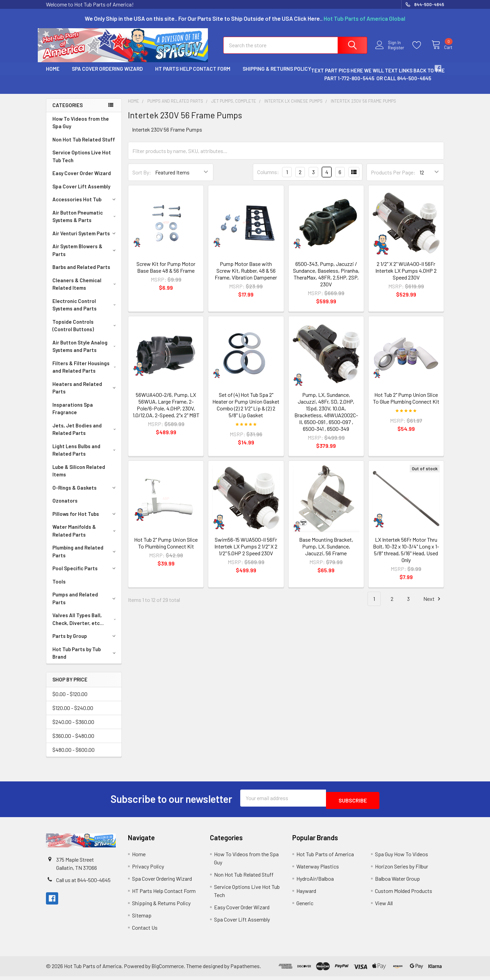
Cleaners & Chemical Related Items (85, 290)
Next (433, 605)
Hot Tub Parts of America (325, 858)
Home (53, 75)
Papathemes (245, 970)
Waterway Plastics (318, 870)
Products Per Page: (393, 178)
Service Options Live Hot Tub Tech (82, 162)
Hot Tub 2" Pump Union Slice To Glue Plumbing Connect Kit (406, 404)
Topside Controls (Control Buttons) (85, 332)
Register (390, 52)
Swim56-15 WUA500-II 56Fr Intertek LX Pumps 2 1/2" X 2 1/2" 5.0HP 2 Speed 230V (246, 552)
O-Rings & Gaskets (85, 494)
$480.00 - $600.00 (73, 756)
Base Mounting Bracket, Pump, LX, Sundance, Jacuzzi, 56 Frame (326, 552)
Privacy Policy (148, 870)
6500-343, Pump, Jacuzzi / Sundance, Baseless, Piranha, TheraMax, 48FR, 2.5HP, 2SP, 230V (326, 280)
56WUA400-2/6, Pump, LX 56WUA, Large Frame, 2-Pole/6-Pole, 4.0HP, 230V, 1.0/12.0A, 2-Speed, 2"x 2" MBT (166, 411)
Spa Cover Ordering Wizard (107, 75)
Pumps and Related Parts (85, 604)
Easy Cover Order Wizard (82, 179)
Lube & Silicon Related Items (79, 477)
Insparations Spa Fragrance (73, 415)
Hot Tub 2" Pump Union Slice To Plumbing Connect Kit (166, 549)
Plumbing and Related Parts (85, 557)
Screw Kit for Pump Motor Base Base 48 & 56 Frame (166, 273)
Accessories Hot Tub (85, 205)
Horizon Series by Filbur (402, 870)
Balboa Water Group (397, 882)
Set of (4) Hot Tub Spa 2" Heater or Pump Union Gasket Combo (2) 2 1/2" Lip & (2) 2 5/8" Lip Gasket (246, 411)
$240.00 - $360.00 (73, 728)
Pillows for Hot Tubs (85, 520)
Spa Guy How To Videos (402, 858)
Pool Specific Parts (85, 574)
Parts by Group (85, 642)
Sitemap (142, 919)
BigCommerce (168, 970)
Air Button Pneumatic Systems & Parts (85, 223)
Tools (59, 588)
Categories (68, 111)
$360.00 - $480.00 (73, 742)
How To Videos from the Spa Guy (81, 129)
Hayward (306, 894)
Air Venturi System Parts (85, 239)
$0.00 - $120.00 (70, 700)
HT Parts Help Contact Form (193, 75)
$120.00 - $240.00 (73, 714)
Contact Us (145, 931)
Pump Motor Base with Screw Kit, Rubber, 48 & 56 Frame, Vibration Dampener (246, 277)
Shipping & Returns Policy (277, 75)
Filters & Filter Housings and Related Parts (85, 373)
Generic (305, 907)
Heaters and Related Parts (85, 394)
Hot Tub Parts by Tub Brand (85, 659)
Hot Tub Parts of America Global (364, 18)
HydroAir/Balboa (315, 882)
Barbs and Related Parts (81, 273)
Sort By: (142, 178)
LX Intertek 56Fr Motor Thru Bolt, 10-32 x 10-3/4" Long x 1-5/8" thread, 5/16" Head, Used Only (406, 556)
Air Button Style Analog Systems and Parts (85, 352)
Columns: (268, 178)
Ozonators (65, 507)
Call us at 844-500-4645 (83, 884)
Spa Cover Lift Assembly (81, 192)
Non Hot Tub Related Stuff (84, 146)
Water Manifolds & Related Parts (85, 537)
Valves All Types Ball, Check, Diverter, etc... (85, 625)
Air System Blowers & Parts (85, 256)
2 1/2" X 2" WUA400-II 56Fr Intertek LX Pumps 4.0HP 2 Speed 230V (406, 277)
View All (384, 907)
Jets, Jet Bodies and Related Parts (85, 435)
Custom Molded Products (404, 894)
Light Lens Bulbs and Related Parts (85, 456)
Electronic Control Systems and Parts (85, 311)
